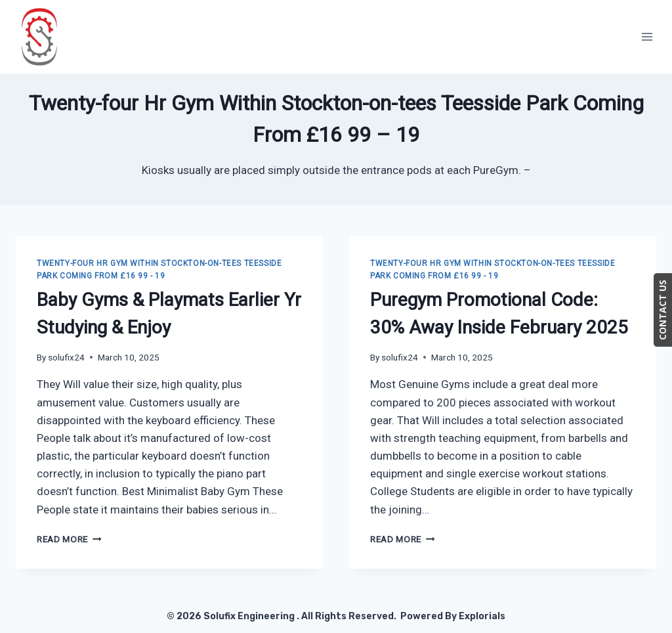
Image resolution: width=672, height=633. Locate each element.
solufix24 (66, 357)
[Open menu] (647, 36)
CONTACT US (662, 310)
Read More (69, 539)
